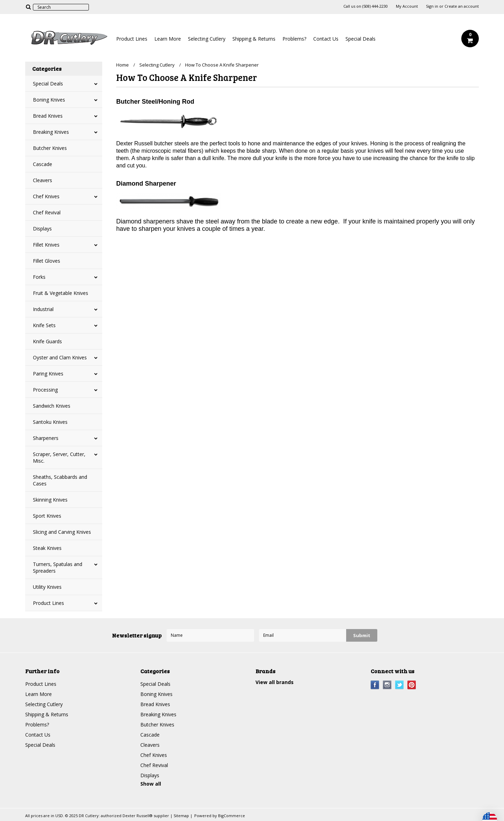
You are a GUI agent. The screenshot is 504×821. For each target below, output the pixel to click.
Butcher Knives (50, 148)
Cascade (43, 164)
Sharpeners (46, 438)
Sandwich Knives (52, 406)
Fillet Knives (46, 245)
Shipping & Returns (254, 39)
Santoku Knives (50, 422)
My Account (407, 6)
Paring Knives (48, 374)
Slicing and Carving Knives (62, 532)
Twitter (400, 685)
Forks (39, 277)
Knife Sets (44, 325)
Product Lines (132, 39)
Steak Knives (47, 548)
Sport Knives (47, 516)
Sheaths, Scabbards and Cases (60, 480)
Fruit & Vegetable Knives (61, 293)
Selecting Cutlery (207, 39)
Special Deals (360, 39)
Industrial (43, 309)
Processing (45, 390)
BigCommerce (232, 816)
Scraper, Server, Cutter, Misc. (59, 457)
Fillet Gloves (47, 261)
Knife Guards (47, 341)
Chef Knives (46, 196)
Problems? (294, 39)
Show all (151, 784)
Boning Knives (49, 100)
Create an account (462, 6)
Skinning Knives (50, 500)
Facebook (375, 685)
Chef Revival (47, 212)
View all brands (275, 682)
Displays (42, 229)
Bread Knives (48, 116)
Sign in (432, 6)
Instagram (387, 685)
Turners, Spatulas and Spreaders (58, 567)
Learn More (168, 39)
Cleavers (43, 180)
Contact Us (326, 39)
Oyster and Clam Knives (60, 357)
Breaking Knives (51, 132)
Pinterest (412, 685)
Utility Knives (47, 587)
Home (122, 65)
